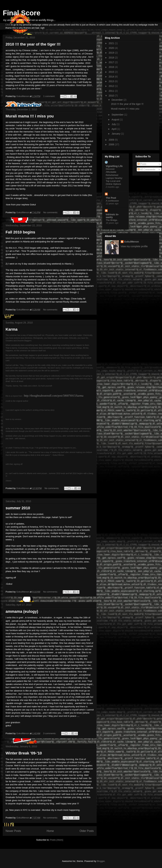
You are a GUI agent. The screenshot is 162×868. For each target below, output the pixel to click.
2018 (112, 58)
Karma (11, 329)
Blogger (101, 861)
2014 (112, 77)
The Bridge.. (112, 220)
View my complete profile (134, 246)
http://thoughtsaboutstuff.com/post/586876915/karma (54, 396)
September (118, 115)
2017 (112, 62)
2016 (112, 67)
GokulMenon (132, 242)
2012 (112, 86)
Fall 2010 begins (20, 232)
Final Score (22, 13)
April (114, 129)
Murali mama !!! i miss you (30, 116)
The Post (111, 198)
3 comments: (50, 733)
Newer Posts (13, 831)
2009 (112, 140)
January (116, 134)
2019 (112, 53)
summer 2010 (18, 508)
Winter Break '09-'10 (24, 753)
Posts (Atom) (57, 840)
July (114, 124)
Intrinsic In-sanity (112, 216)
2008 (112, 144)
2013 (112, 81)
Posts (142, 164)
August (116, 120)
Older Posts (87, 831)
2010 (112, 96)
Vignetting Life (114, 166)
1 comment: (49, 96)
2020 (112, 48)
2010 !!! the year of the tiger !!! (33, 44)
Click (8, 25)
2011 (112, 91)
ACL (80, 546)
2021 (112, 43)
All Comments (146, 169)
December (117, 100)
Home (50, 831)
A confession (112, 201)
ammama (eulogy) (22, 611)
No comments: (51, 212)
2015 (112, 72)
